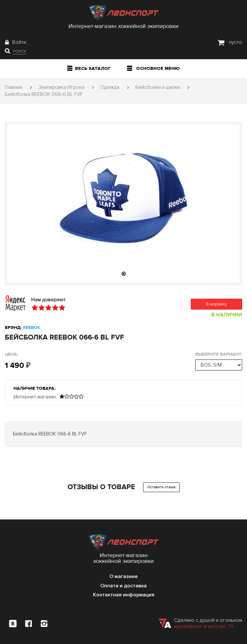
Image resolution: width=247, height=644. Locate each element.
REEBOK (32, 327)
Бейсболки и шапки (158, 87)
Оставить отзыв (161, 487)
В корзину (216, 304)
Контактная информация (124, 595)
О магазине (123, 576)
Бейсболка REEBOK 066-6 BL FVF (44, 94)
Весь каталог (89, 68)
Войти (19, 42)
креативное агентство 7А (204, 626)
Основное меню (153, 68)
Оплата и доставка (123, 586)
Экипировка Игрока (61, 87)
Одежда (110, 87)
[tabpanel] (123, 196)
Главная (14, 87)
